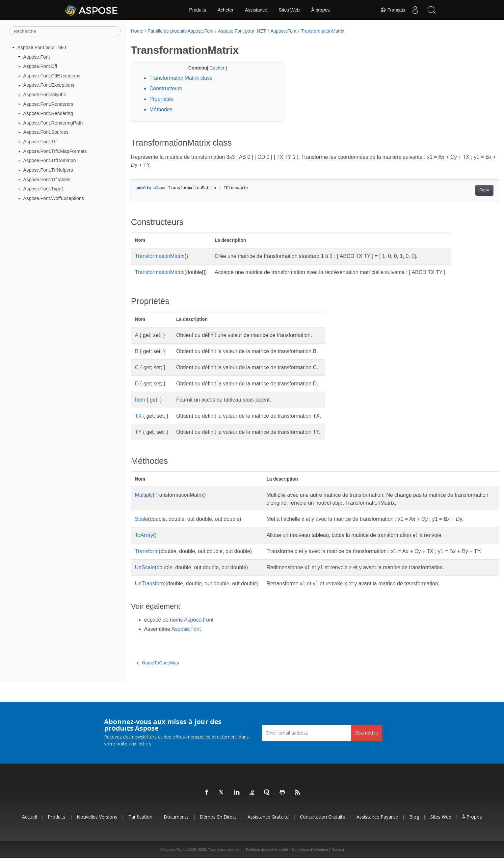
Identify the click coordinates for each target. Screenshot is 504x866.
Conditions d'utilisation (310, 857)
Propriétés (161, 99)
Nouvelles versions (97, 825)
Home (137, 31)
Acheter (225, 10)
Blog (414, 825)
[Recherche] (65, 31)
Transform (147, 551)
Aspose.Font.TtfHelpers (48, 170)
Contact (338, 857)
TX (138, 416)
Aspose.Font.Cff (40, 66)
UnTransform (150, 591)
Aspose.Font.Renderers (48, 104)
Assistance (256, 10)
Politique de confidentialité (267, 857)
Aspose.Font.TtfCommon (50, 160)
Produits (198, 10)
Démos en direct (218, 825)
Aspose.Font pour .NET (42, 47)
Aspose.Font (37, 57)
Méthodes (161, 110)
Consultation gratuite (323, 825)
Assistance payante (377, 825)
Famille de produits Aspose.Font (181, 31)
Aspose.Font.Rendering (48, 113)
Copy (459, 190)
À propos (320, 10)
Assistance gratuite (268, 825)
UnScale (145, 575)
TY (138, 432)
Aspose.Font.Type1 (44, 189)
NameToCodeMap (158, 671)
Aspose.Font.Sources (46, 132)
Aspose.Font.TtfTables (47, 179)
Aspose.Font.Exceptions (49, 85)
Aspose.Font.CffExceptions (52, 76)
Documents (176, 825)
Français (393, 10)
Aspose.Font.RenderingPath (53, 123)
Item (140, 400)
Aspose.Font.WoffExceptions (54, 198)
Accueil (29, 825)
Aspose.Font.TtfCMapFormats (55, 151)
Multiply (144, 495)
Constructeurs (166, 88)
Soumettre (367, 741)
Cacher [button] (212, 68)
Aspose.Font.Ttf (40, 142)
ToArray (144, 535)
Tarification (140, 825)
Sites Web (289, 10)
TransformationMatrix (323, 31)
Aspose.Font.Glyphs (45, 95)
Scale (142, 519)
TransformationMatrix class (181, 78)
